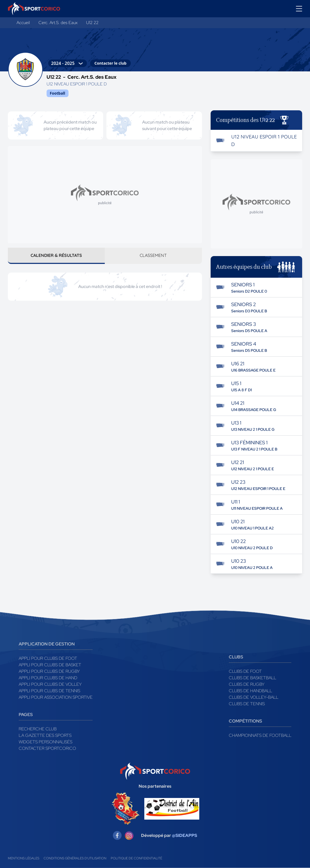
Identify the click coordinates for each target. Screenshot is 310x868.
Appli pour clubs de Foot (48, 658)
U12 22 (92, 23)
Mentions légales (24, 858)
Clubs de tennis (247, 704)
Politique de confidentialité (136, 858)
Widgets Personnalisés (45, 742)
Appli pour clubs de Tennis (49, 691)
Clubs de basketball (252, 678)
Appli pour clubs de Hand (48, 678)
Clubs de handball (250, 691)
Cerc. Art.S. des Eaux (58, 23)
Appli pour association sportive (56, 697)
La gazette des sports (45, 735)
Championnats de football (260, 735)
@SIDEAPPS (185, 835)
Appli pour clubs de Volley (50, 684)
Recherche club (38, 729)
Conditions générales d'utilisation (75, 858)
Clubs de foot (245, 671)
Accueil (23, 23)
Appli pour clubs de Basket (50, 665)
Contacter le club (110, 63)
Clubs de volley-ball (254, 697)
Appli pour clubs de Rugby (49, 671)
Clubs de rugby (247, 684)
